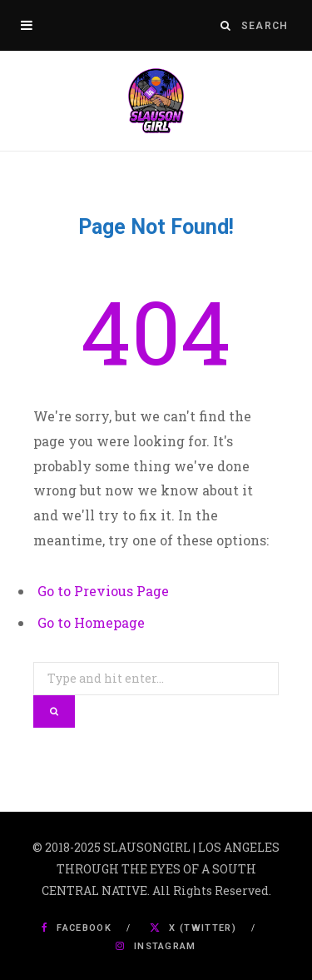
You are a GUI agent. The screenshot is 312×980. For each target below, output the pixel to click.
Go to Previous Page (103, 591)
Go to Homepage (91, 622)
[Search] (226, 25)
